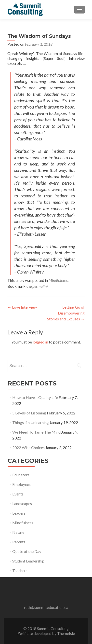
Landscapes (22, 503)
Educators (21, 475)
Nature (18, 532)
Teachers (20, 570)
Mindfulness (58, 280)
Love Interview (22, 307)
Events (18, 494)
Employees (21, 484)
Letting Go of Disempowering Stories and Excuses (66, 313)
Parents (19, 542)
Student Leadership (28, 561)
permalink (40, 286)
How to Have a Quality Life (35, 397)
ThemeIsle (66, 633)
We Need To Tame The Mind (36, 432)
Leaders (19, 513)
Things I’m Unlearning (31, 422)
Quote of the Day (27, 551)
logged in (40, 342)
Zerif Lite (26, 633)
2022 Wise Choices (28, 447)
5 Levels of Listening (29, 413)
